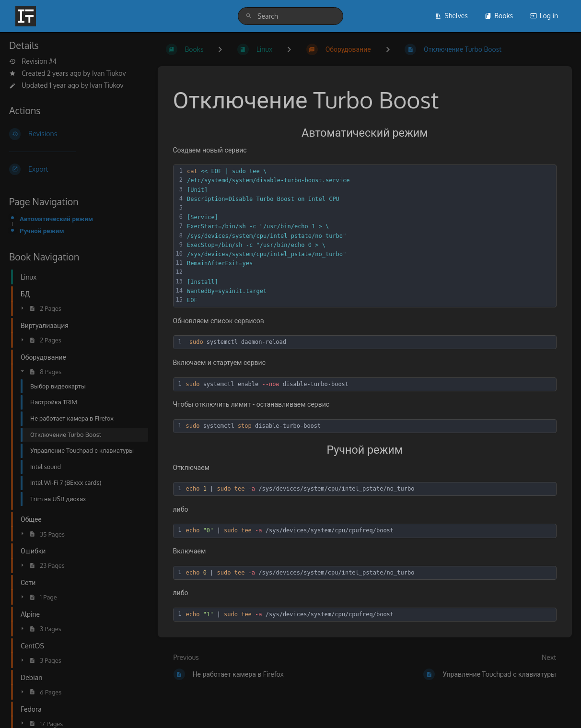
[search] (290, 16)
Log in (544, 16)
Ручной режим (42, 230)
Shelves (451, 16)
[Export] (76, 169)
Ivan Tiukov (109, 73)
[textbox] (370, 236)
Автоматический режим (56, 218)
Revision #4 (33, 61)
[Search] (249, 16)
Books (499, 16)
